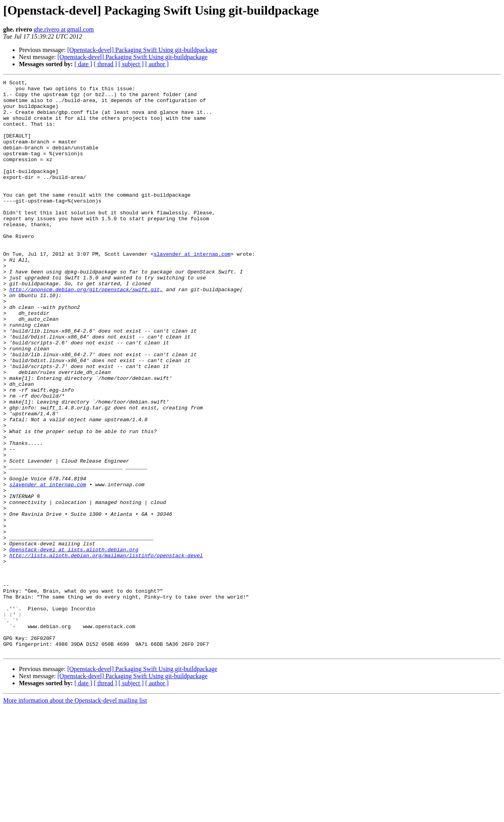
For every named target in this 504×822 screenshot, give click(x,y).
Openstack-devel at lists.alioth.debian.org (74, 644)
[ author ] (157, 64)
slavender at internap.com (192, 289)
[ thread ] (105, 64)
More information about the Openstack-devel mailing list (75, 815)
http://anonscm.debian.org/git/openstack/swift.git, (86, 332)
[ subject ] (131, 64)
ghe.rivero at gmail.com (64, 29)
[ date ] (83, 64)
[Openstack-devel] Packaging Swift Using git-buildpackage (142, 50)
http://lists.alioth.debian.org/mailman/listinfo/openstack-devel (106, 651)
